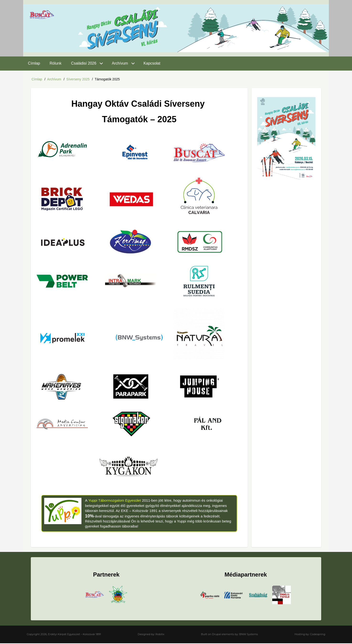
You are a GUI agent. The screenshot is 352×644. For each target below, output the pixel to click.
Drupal (217, 635)
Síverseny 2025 (78, 79)
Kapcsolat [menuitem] (152, 63)
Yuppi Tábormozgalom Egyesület (115, 501)
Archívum (54, 79)
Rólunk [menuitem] (56, 63)
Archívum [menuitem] (120, 63)
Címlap (37, 79)
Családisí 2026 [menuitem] (84, 63)
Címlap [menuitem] (34, 63)
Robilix (160, 635)
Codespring (318, 635)
